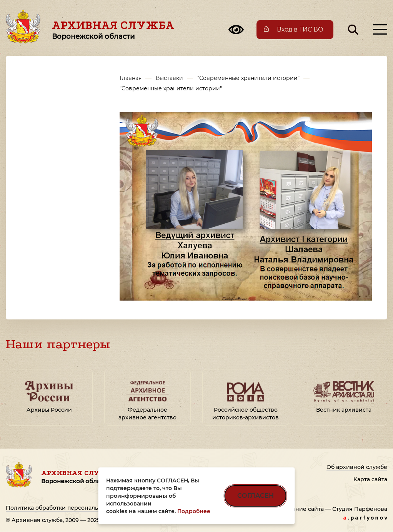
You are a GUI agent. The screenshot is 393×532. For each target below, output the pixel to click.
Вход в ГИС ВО (300, 29)
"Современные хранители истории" (248, 78)
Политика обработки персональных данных (69, 508)
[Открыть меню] (380, 29)
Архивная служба (113, 30)
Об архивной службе (357, 467)
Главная (131, 78)
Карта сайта (370, 479)
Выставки (169, 78)
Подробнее (194, 511)
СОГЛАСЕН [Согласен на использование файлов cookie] (256, 496)
